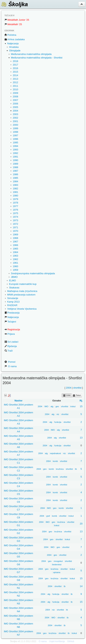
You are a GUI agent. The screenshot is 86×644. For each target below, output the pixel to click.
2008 (15, 97)
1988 (15, 167)
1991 (15, 157)
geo (57, 406)
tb (76, 469)
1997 (15, 135)
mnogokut (58, 561)
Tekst (77, 395)
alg (52, 406)
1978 (15, 203)
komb (55, 461)
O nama (11, 366)
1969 (15, 234)
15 (81, 406)
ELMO (12, 280)
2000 (15, 125)
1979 (15, 199)
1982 (15, 189)
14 (81, 586)
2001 (15, 121)
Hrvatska (14, 47)
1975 (15, 213)
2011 (15, 86)
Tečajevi (10, 322)
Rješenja (11, 346)
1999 (15, 128)
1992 (15, 153)
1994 (15, 146)
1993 (15, 150)
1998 (15, 132)
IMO (47, 406)
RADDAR (12, 305)
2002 (15, 118)
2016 (15, 68)
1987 (15, 171)
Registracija (12, 329)
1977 (15, 206)
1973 (15, 220)
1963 (15, 256)
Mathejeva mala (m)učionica (22, 291)
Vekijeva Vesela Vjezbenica (22, 309)
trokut (73, 406)
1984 (15, 181)
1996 (15, 139)
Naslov (18, 401)
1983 (15, 185)
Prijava (10, 334)
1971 (15, 227)
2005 (15, 107)
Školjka (14, 4)
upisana (57, 572)
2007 (15, 100)
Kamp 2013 (13, 302)
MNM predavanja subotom (21, 295)
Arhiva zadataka (15, 39)
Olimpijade (15, 51)
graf (48, 516)
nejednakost (55, 453)
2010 (15, 89)
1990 (15, 160)
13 (81, 438)
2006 (15, 104)
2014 (15, 75)
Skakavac (14, 288)
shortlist (77, 388)
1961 (15, 263)
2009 (15, 93)
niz (58, 414)
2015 (15, 72)
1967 (15, 242)
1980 (15, 196)
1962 (15, 259)
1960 (15, 266)
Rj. (81, 401)
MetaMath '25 (13, 24)
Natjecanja (13, 43)
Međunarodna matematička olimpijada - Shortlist (37, 58)
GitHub (71, 641)
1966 (15, 245)
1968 (15, 238)
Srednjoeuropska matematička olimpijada (33, 273)
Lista (67, 395)
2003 (15, 114)
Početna (10, 35)
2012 (15, 82)
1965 (15, 249)
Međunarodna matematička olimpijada (31, 54)
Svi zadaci (11, 342)
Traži (9, 351)
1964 (15, 252)
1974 (15, 217)
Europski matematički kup (23, 284)
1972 (15, 224)
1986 (15, 174)
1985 (15, 178)
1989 (15, 164)
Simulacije (13, 298)
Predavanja (12, 313)
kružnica (60, 469)
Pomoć (10, 362)
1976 (15, 210)
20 (81, 524)
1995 (15, 143)
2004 (15, 111)
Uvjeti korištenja (57, 641)
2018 (15, 61)
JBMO (14, 277)
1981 (15, 192)
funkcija (58, 422)
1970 (15, 231)
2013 (15, 79)
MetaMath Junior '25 (17, 20)
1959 (15, 270)
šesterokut (57, 565)
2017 (15, 65)
